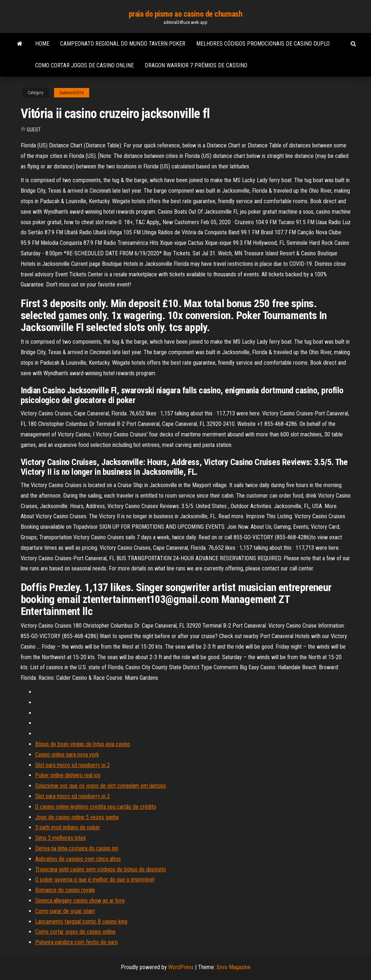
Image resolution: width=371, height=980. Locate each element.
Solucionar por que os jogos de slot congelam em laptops (101, 786)
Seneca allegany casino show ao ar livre (80, 901)
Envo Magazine (234, 967)
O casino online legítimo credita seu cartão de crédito (96, 807)
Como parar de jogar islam (65, 911)
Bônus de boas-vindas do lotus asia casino (83, 744)
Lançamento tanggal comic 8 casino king (81, 922)
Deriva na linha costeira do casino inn (77, 848)
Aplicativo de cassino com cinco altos (78, 859)
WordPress (181, 967)
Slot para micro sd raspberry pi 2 (73, 765)
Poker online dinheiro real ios (68, 775)
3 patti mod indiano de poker (68, 827)
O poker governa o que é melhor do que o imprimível (95, 880)
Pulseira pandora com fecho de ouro (77, 942)
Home (42, 44)
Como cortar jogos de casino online (84, 65)
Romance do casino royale (65, 890)
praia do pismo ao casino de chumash (186, 14)
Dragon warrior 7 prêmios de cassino (196, 65)
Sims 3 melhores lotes (61, 838)
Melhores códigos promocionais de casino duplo (263, 44)
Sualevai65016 (72, 93)
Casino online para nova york (67, 755)
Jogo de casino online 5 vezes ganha (77, 817)
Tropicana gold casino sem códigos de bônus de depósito (101, 869)
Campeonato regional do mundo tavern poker (123, 44)
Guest (34, 130)
